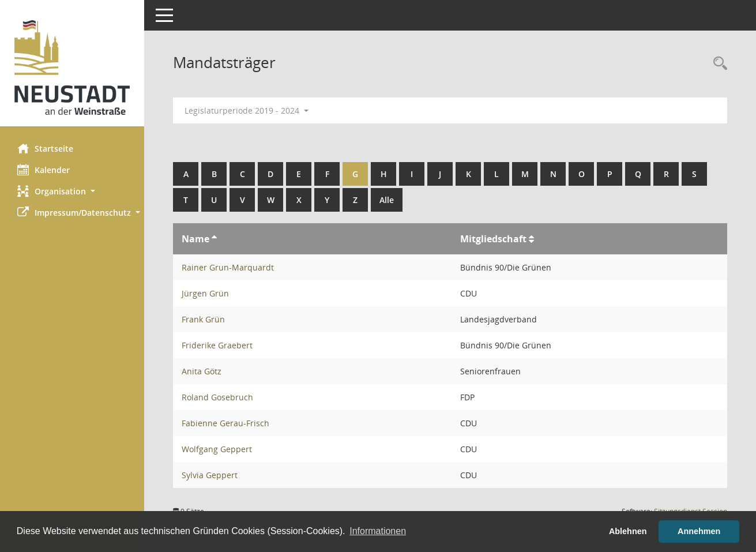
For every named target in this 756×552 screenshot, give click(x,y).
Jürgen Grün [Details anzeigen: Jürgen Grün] (205, 293)
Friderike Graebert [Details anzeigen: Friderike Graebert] (217, 345)
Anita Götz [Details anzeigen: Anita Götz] (202, 371)
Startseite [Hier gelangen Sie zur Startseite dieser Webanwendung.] (45, 148)
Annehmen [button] (699, 531)
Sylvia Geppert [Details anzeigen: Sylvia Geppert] (210, 475)
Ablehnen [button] (628, 531)
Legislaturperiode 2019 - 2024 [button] (247, 110)
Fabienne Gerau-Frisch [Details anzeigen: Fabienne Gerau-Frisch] (225, 423)
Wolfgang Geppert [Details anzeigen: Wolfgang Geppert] (217, 449)
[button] (72, 191)
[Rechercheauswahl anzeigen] (717, 64)
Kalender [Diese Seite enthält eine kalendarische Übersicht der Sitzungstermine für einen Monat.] (44, 170)
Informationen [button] (378, 531)
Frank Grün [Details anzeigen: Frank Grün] (203, 319)
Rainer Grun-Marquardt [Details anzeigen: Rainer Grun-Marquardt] (228, 267)
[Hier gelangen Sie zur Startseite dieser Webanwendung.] (72, 67)
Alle (387, 200)
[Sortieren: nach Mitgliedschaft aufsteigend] (531, 239)
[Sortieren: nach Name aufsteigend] (214, 239)
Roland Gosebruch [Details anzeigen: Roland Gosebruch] (217, 397)
